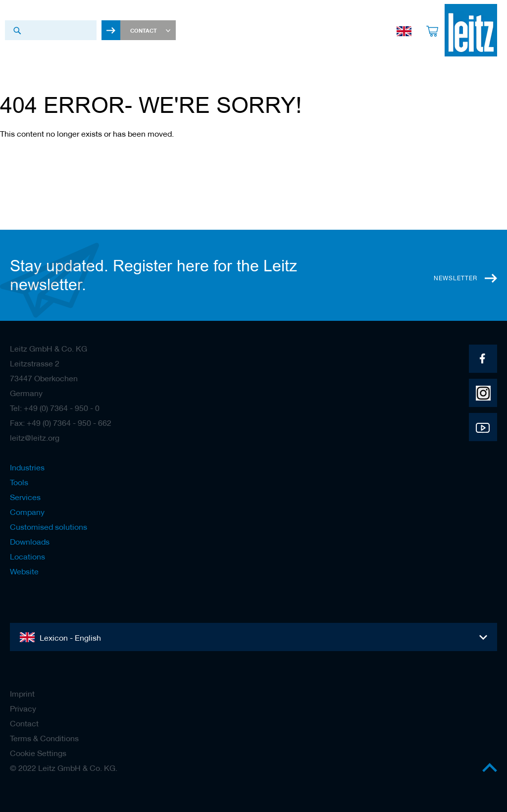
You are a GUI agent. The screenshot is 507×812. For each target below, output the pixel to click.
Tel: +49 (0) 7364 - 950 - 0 (55, 408)
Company (27, 512)
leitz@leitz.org (35, 438)
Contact (24, 723)
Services (25, 497)
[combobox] (51, 30)
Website (24, 571)
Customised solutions (49, 527)
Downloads (30, 542)
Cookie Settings (38, 753)
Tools (19, 482)
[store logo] (471, 30)
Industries (27, 467)
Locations (27, 557)
